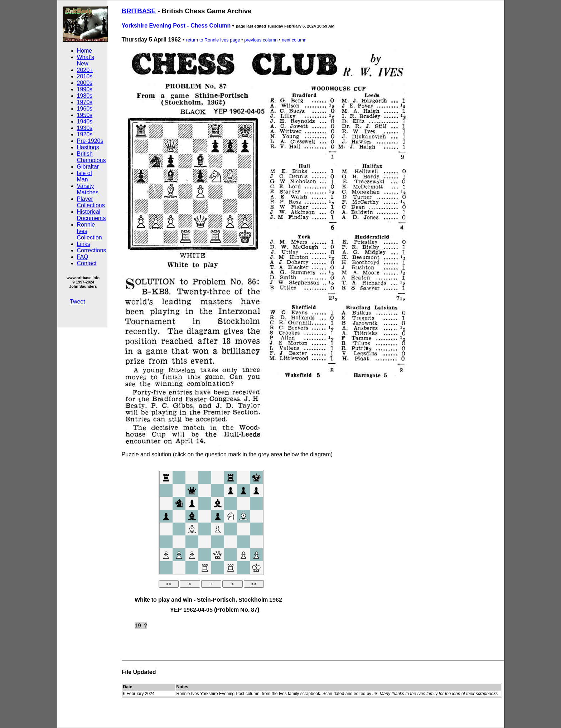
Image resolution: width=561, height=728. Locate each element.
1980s (85, 96)
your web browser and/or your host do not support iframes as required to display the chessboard (211, 553)
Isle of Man (85, 176)
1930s (85, 128)
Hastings (88, 147)
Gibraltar (88, 167)
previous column (261, 40)
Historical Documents (91, 215)
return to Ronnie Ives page (213, 40)
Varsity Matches (88, 189)
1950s (85, 115)
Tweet (78, 302)
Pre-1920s (90, 141)
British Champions (91, 157)
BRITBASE (139, 11)
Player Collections (91, 202)
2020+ (85, 70)
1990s (85, 89)
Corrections (92, 250)
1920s (85, 134)
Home (85, 51)
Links (84, 244)
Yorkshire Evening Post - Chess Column (176, 26)
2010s (85, 76)
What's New (86, 60)
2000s (85, 83)
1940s (85, 122)
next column (294, 40)
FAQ (83, 257)
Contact (87, 263)
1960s (85, 109)
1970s (85, 102)
